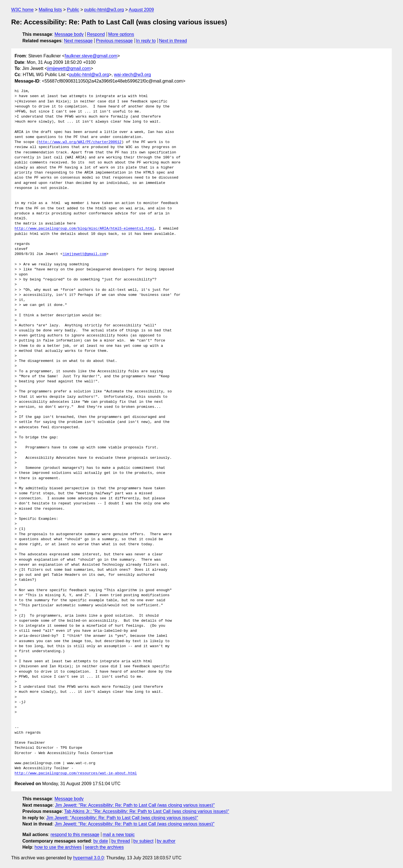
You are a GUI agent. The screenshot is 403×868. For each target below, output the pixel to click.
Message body (69, 34)
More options (121, 34)
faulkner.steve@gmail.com (91, 56)
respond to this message (75, 835)
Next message (78, 41)
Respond (96, 34)
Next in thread (173, 41)
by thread (121, 841)
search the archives (105, 847)
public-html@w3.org (104, 10)
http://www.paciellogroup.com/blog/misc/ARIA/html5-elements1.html (84, 229)
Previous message (114, 41)
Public (73, 10)
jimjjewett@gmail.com (69, 68)
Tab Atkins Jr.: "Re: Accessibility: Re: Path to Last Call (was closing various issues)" (147, 811)
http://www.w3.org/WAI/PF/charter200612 (80, 142)
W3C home (22, 10)
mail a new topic (119, 835)
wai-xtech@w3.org (132, 75)
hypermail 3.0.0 (88, 858)
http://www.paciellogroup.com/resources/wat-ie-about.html (76, 773)
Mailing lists (50, 10)
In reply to (146, 41)
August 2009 (141, 10)
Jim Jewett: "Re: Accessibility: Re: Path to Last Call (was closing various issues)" (135, 805)
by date (100, 841)
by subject (143, 841)
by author (166, 841)
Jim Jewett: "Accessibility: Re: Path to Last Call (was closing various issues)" (122, 818)
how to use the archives (58, 847)
